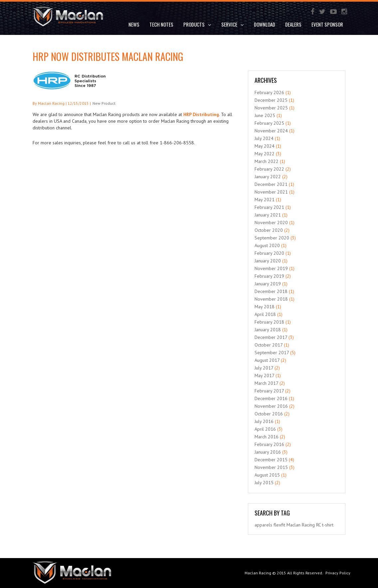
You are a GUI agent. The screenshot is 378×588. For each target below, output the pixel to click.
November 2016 (271, 406)
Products (197, 24)
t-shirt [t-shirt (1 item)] (328, 525)
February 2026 (269, 92)
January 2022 (268, 177)
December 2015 (271, 460)
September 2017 (272, 353)
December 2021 (271, 184)
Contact (137, 42)
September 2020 (272, 238)
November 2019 (271, 268)
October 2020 (269, 230)
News (134, 24)
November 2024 (271, 131)
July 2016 (264, 421)
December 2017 (271, 337)
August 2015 (267, 475)
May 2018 (265, 307)
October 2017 (269, 345)
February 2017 (269, 391)
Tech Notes (161, 24)
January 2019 (268, 284)
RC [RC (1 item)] (318, 525)
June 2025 (265, 115)
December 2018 (271, 291)
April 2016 (265, 429)
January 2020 (268, 261)
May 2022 (265, 154)
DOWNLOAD (265, 24)
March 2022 (267, 161)
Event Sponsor (327, 24)
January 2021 (268, 215)
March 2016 (267, 437)
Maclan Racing (258, 573)
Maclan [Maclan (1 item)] (293, 525)
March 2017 (266, 383)
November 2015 (271, 467)
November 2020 (271, 222)
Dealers (293, 24)
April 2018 (265, 314)
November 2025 (271, 108)
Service (233, 24)
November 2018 (271, 299)
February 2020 (269, 253)
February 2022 (269, 169)
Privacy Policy (338, 573)
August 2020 (267, 245)
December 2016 (271, 398)
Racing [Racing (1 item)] (308, 525)
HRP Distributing (201, 114)
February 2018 (269, 322)
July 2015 (264, 483)
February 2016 (269, 444)
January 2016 (268, 452)
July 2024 (264, 138)
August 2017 (267, 360)
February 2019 (269, 276)
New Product (104, 103)
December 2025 (271, 100)
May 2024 (265, 146)
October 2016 (269, 414)
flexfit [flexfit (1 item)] (279, 525)
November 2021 (271, 192)
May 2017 (264, 375)
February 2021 (269, 207)
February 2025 (269, 123)
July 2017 (264, 368)
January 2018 (268, 330)
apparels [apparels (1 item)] (263, 525)
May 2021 (265, 200)
